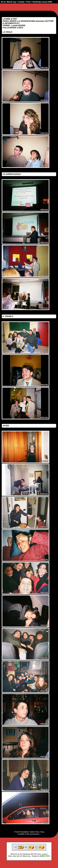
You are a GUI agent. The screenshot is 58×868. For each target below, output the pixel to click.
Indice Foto (34, 832)
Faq (42, 832)
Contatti (21, 834)
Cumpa (21, 2)
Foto (28, 2)
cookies (44, 854)
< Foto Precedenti (21, 832)
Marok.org (11, 2)
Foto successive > (33, 834)
